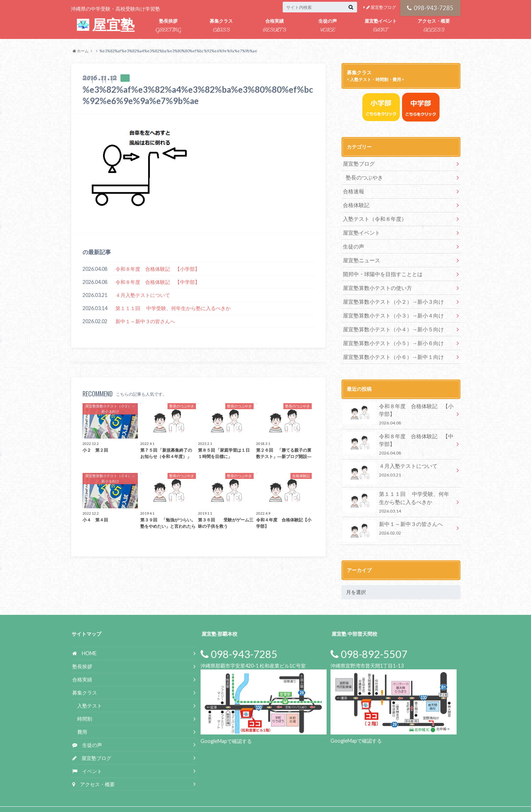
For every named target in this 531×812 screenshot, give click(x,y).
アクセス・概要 (434, 26)
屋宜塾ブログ (381, 7)
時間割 (85, 703)
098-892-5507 (369, 638)
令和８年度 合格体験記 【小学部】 (158, 269)
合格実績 (275, 26)
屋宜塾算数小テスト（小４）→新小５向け (392, 321)
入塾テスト (90, 690)
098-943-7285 (430, 7)
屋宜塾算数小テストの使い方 (375, 281)
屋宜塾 (106, 25)
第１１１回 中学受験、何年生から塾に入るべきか (173, 308)
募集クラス (221, 26)
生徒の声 (328, 26)
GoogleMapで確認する (226, 725)
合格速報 (353, 190)
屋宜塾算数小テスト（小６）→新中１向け (390, 347)
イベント (87, 755)
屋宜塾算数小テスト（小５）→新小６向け (390, 334)
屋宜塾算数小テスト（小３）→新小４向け (392, 307)
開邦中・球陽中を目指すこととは (380, 268)
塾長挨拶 (168, 26)
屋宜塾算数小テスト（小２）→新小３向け (390, 294)
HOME (84, 637)
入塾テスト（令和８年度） (373, 216)
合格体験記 (355, 203)
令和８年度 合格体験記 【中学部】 (158, 282)
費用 (82, 716)
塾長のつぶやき (363, 176)
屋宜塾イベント (381, 26)
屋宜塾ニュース (360, 255)
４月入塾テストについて (143, 295)
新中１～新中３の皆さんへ (145, 321)
